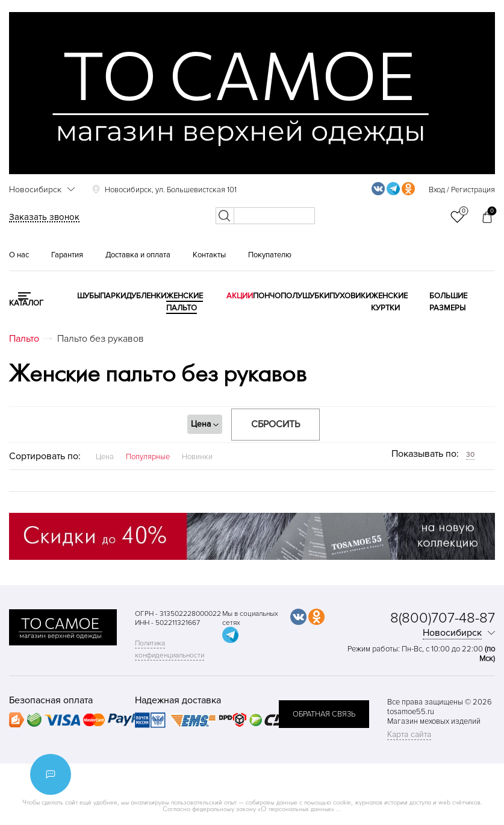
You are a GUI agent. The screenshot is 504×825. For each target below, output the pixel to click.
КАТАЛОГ (26, 303)
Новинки (197, 457)
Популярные (148, 457)
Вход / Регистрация (462, 190)
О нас (19, 255)
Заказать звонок (44, 217)
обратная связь (324, 714)
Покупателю (270, 255)
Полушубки (305, 296)
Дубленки (146, 296)
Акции (240, 296)
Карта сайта (409, 734)
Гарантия (67, 255)
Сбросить (275, 424)
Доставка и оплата (138, 255)
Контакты (209, 255)
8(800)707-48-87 (443, 618)
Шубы (89, 296)
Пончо (267, 296)
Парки (113, 296)
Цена (105, 457)
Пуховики (350, 296)
